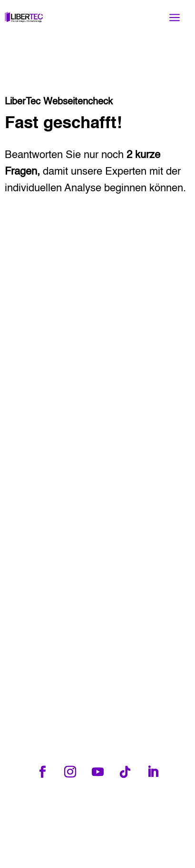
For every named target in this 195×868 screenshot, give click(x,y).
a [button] (175, 18)
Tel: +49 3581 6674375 (86, 810)
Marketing (128, 854)
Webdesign (65, 854)
